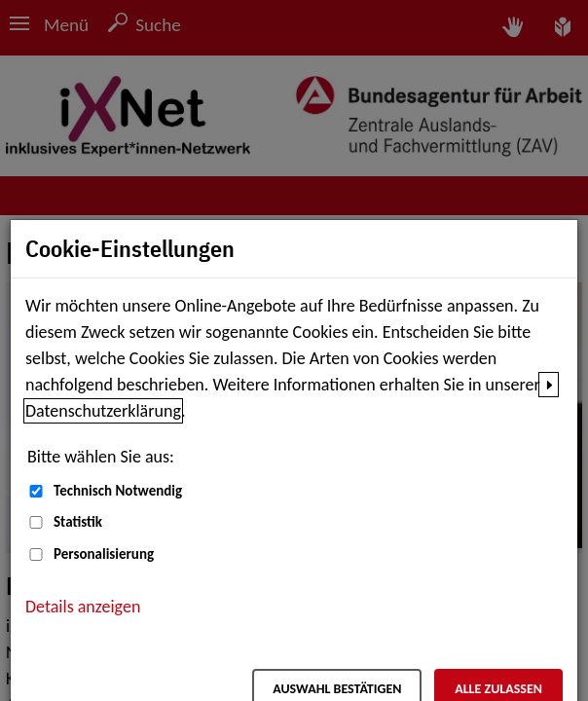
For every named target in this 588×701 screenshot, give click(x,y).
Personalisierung (104, 554)
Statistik (78, 522)
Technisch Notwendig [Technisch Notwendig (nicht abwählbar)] (118, 491)
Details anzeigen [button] (83, 607)
